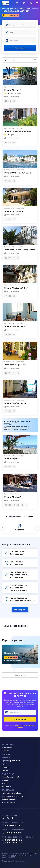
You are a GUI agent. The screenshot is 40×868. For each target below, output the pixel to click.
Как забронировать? (11, 777)
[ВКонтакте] (3, 818)
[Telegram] (12, 818)
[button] (14, 670)
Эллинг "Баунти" (13, 90)
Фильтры (20, 60)
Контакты (6, 754)
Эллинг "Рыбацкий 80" (16, 326)
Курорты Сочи (12, 9)
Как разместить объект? (12, 793)
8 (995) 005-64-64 (13, 843)
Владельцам (8, 790)
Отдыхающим (9, 774)
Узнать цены (20, 48)
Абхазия (6, 767)
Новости (6, 751)
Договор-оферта (9, 803)
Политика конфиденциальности (15, 861)
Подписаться (20, 719)
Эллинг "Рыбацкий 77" (16, 403)
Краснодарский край (11, 761)
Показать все (20, 675)
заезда (24, 422)
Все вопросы (20, 610)
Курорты (6, 758)
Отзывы (5, 780)
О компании (7, 748)
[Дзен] (8, 818)
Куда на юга (8, 745)
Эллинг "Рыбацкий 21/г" (16, 288)
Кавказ (5, 770)
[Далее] (37, 527)
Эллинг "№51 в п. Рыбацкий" (18, 173)
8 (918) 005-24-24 (13, 840)
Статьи (5, 783)
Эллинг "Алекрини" (14, 211)
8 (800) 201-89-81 (13, 833)
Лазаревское (25, 9)
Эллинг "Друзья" (13, 497)
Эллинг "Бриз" (12, 459)
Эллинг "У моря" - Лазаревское (20, 250)
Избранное (7, 786)
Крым (4, 764)
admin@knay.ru (12, 825)
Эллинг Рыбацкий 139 (15, 365)
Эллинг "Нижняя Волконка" (18, 131)
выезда (8, 424)
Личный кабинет (9, 799)
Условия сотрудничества (13, 796)
